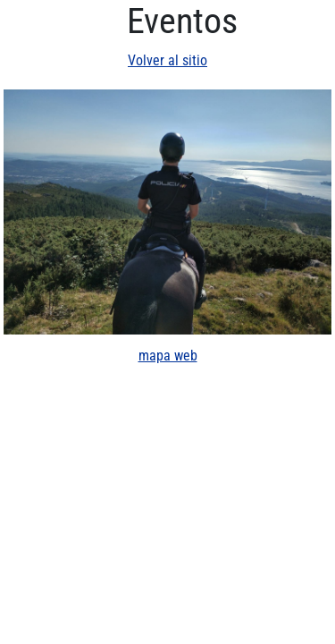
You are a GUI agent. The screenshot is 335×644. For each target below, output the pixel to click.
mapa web (168, 356)
